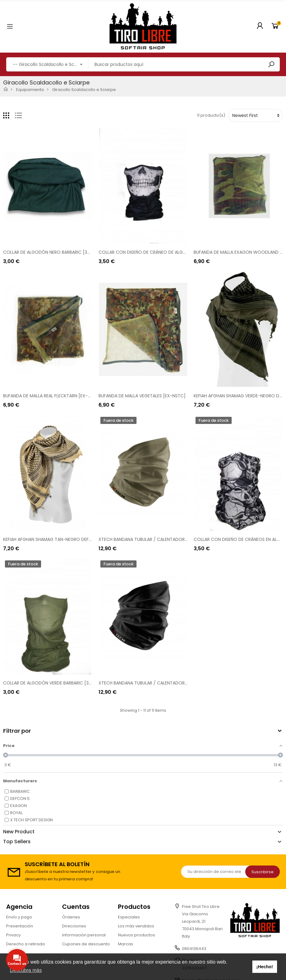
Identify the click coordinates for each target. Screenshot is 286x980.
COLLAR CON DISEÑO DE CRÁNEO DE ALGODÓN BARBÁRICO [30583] (169, 252)
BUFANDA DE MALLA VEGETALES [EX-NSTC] (142, 396)
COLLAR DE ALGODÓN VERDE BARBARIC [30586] (52, 683)
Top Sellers (17, 842)
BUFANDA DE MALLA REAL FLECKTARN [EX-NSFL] (51, 396)
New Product (19, 832)
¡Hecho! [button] (265, 967)
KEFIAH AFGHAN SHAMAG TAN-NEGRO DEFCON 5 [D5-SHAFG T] (68, 539)
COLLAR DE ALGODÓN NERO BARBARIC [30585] (51, 252)
